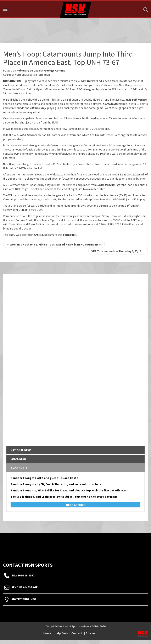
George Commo (55, 70)
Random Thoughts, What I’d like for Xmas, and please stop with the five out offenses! (69, 490)
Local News (19, 459)
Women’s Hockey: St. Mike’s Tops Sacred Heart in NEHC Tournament (54, 244)
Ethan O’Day (38, 108)
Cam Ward (87, 81)
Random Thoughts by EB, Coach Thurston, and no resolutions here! (56, 484)
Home (47, 633)
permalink (69, 235)
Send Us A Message (24, 587)
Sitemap (92, 633)
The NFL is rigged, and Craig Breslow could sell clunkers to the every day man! (64, 497)
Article (39, 235)
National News (21, 450)
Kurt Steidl (110, 104)
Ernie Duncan (106, 185)
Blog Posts (19, 468)
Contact (77, 633)
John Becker (27, 135)
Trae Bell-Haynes (136, 100)
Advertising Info (24, 599)
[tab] (75, 450)
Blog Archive (76, 505)
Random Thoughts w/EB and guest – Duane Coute (44, 478)
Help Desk (61, 633)
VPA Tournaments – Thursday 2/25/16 (118, 251)
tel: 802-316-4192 (23, 575)
